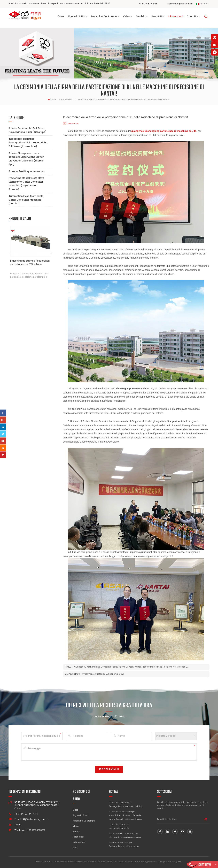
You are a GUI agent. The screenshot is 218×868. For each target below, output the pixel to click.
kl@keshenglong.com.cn (180, 4)
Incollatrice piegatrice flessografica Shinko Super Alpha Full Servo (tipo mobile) (28, 143)
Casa (61, 17)
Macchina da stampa (104, 17)
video (126, 17)
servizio (141, 17)
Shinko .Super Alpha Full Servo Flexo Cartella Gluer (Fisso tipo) (28, 130)
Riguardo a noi (80, 815)
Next (52, 253)
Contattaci (193, 17)
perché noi (158, 17)
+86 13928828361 (36, 830)
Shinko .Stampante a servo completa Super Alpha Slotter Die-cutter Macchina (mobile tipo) (26, 159)
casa (52, 100)
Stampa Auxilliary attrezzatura (26, 171)
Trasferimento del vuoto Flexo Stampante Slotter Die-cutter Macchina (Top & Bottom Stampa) (26, 184)
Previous (10, 253)
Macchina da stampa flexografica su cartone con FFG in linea (30, 263)
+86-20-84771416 (148, 4)
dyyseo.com (151, 862)
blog (75, 848)
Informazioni (176, 17)
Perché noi (78, 837)
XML (180, 862)
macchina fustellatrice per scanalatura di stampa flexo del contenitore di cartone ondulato (125, 815)
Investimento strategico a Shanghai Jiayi (103, 674)
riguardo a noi (76, 17)
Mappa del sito (168, 862)
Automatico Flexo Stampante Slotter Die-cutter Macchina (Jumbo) (26, 200)
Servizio (77, 832)
